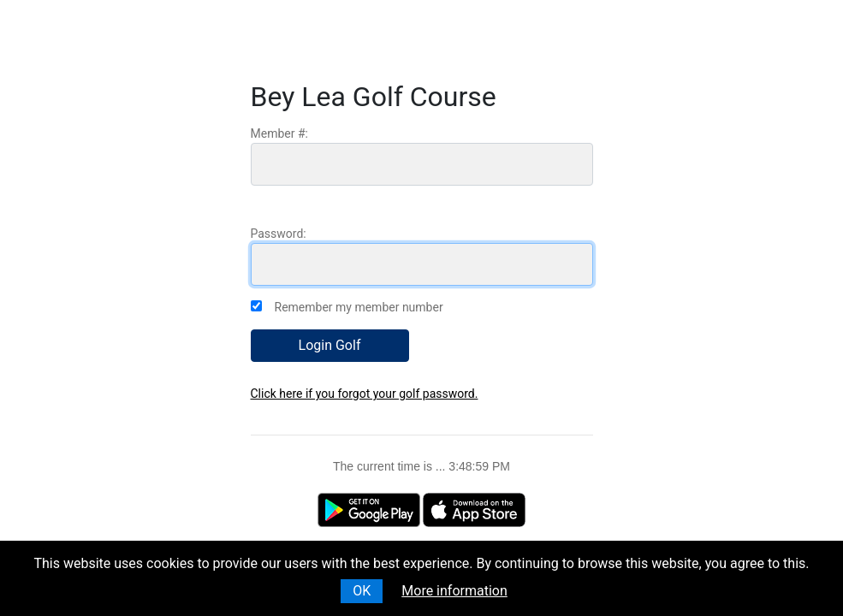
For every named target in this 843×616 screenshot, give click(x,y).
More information (454, 591)
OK (362, 591)
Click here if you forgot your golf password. (365, 394)
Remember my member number (359, 307)
